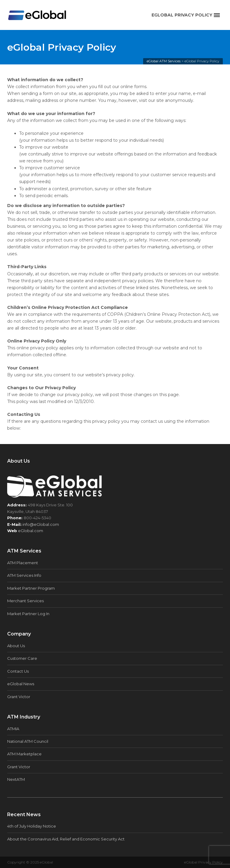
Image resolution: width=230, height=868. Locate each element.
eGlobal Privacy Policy (203, 862)
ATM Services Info (24, 575)
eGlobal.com (31, 531)
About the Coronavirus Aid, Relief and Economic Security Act (66, 839)
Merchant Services (25, 601)
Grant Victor (19, 697)
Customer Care (22, 658)
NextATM (16, 779)
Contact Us (18, 671)
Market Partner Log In (28, 614)
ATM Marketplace (24, 754)
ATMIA (13, 729)
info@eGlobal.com (41, 524)
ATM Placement (23, 563)
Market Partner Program (31, 588)
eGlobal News (21, 684)
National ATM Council (28, 741)
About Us (16, 646)
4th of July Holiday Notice (32, 826)
